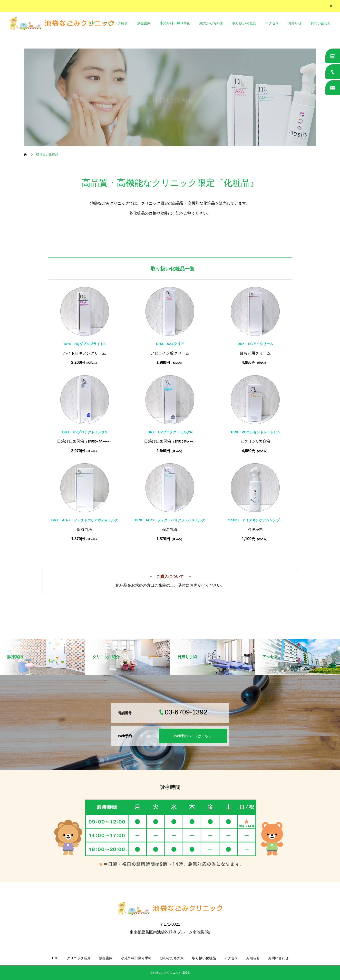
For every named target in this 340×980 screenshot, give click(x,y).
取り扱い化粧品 (244, 23)
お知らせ (295, 23)
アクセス (272, 23)
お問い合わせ (321, 23)
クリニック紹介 (116, 23)
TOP (92, 23)
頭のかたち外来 (211, 23)
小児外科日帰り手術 (175, 23)
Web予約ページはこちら (193, 736)
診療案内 (144, 23)
